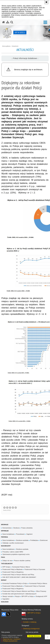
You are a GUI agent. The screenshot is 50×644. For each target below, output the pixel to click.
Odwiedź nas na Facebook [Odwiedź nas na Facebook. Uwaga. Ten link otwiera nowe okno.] (4, 614)
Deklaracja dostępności (31, 629)
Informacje (5, 524)
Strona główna (6, 46)
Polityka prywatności (10, 641)
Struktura (16, 528)
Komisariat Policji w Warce (21, 567)
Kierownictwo (7, 528)
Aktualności (15, 46)
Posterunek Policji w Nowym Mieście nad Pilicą (18, 575)
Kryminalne (5, 531)
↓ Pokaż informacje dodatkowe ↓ (25, 58)
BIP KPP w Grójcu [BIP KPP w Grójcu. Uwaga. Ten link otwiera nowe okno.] (34, 613)
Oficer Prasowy (41, 591)
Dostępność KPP (41, 596)
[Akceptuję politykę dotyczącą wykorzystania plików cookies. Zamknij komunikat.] (46, 2)
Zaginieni (29, 534)
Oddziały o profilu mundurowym (13, 543)
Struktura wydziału (22, 540)
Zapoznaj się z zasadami (12, 639)
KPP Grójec (6, 567)
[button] (45, 22)
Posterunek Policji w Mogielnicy (13, 572)
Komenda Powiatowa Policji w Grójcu (15, 583)
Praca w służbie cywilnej (22, 561)
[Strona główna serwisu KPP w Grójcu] (3, 22)
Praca (3, 557)
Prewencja (4, 537)
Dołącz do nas (7, 561)
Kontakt (4, 580)
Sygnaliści (6, 599)
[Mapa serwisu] (8, 22)
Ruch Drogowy (6, 546)
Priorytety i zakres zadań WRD (13, 552)
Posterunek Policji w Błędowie (12, 569)
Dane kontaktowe (8, 534)
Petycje (17, 596)
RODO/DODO (5, 602)
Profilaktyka (34, 540)
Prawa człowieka (27, 528)
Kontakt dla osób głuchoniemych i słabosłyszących (19, 594)
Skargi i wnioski (8, 596)
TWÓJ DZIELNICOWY (7, 564)
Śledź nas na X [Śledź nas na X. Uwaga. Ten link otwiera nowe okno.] (8, 614)
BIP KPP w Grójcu (28, 596)
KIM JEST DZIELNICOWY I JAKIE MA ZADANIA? (19, 577)
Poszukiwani (20, 534)
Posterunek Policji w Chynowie (35, 569)
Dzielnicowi (44, 540)
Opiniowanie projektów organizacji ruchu (16, 554)
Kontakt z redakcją (30, 622)
